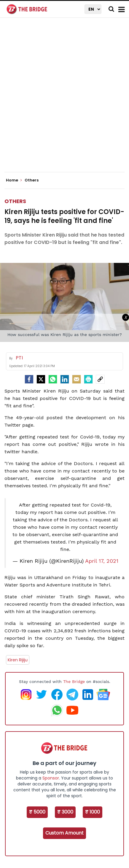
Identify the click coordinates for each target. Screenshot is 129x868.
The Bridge (74, 681)
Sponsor (51, 778)
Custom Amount (64, 833)
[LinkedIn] (65, 379)
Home (14, 180)
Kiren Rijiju (18, 660)
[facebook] (29, 379)
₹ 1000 (93, 812)
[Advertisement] (64, 100)
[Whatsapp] (53, 379)
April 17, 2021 (102, 561)
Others (15, 201)
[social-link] (100, 379)
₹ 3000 (65, 812)
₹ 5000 (37, 812)
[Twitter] (41, 379)
